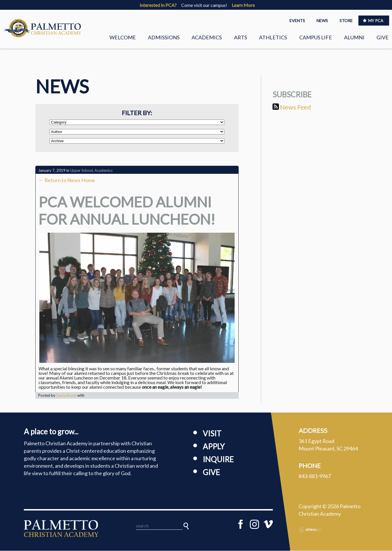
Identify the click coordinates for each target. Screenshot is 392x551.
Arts (241, 37)
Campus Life (316, 37)
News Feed (292, 107)
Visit (212, 434)
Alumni (354, 37)
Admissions (164, 37)
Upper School (81, 171)
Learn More (243, 5)
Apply (214, 447)
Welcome (123, 37)
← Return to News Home (67, 181)
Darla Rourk (66, 396)
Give (383, 37)
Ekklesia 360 (310, 530)
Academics (207, 37)
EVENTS (297, 21)
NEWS (322, 21)
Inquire (218, 460)
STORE (346, 21)
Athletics (273, 37)
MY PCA (373, 21)
